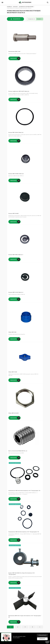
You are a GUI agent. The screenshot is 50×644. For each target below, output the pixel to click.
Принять (42, 639)
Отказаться (42, 635)
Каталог (15, 7)
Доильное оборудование (26, 7)
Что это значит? (16, 638)
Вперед (40, 627)
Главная (9, 7)
